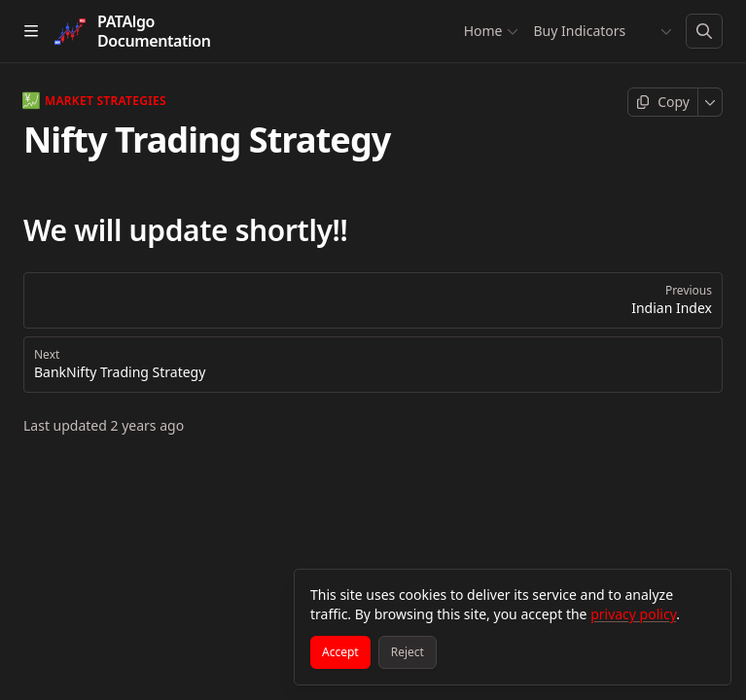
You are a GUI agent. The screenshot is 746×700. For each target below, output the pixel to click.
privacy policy (633, 614)
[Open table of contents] (31, 31)
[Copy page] (663, 102)
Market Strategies (95, 101)
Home (490, 31)
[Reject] (408, 652)
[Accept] (340, 652)
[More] (710, 102)
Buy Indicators (579, 31)
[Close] (707, 593)
